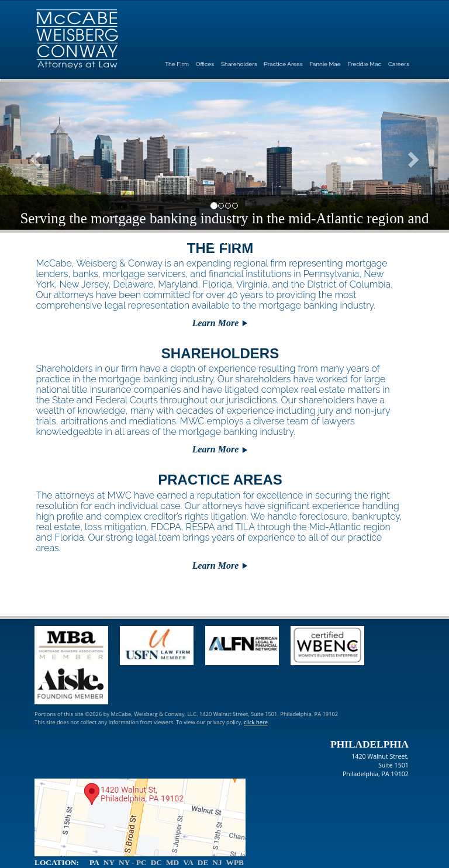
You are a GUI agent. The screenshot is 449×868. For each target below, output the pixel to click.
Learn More (216, 323)
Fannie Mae (325, 64)
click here (256, 722)
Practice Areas (284, 64)
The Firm (177, 64)
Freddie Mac (365, 64)
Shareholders (239, 64)
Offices (205, 64)
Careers (399, 64)
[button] (34, 156)
